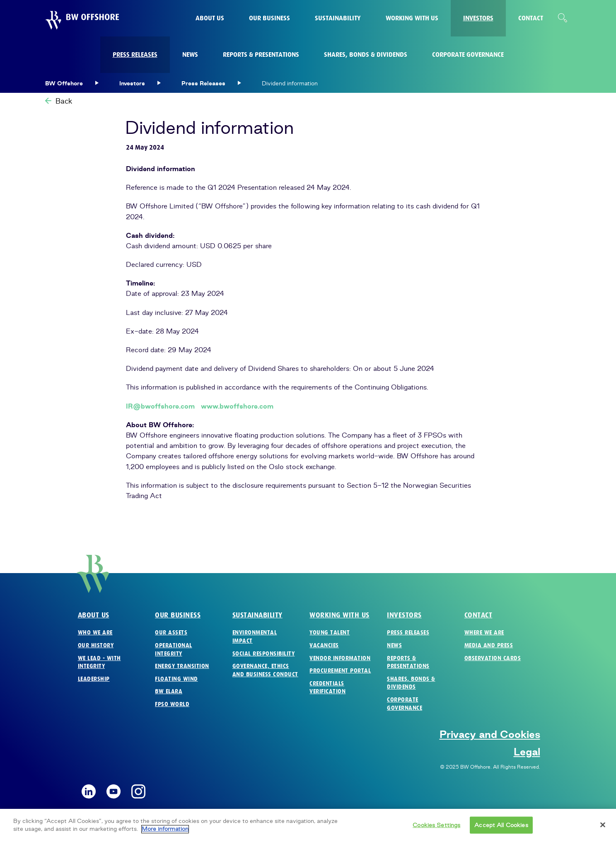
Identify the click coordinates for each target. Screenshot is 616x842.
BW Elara (169, 691)
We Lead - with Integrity (99, 662)
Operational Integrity (174, 650)
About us (94, 615)
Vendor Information (340, 658)
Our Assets (171, 633)
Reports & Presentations (408, 662)
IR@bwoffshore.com (160, 406)
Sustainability (257, 615)
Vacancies (324, 645)
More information (165, 833)
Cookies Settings (436, 829)
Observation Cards (493, 658)
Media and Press (489, 645)
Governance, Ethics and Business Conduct (265, 670)
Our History (96, 645)
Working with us (339, 615)
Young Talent (330, 633)
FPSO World (172, 704)
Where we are (484, 633)
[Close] (603, 829)
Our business (178, 615)
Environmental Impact (255, 637)
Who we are (95, 633)
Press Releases (408, 633)
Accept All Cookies (501, 829)
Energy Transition (182, 666)
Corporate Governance (405, 704)
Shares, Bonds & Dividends (411, 683)
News (394, 645)
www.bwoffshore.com (237, 406)
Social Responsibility (264, 654)
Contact (478, 615)
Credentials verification (327, 688)
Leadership (94, 679)
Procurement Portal (340, 671)
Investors (404, 615)
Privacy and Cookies (490, 734)
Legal (527, 752)
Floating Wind (176, 679)
